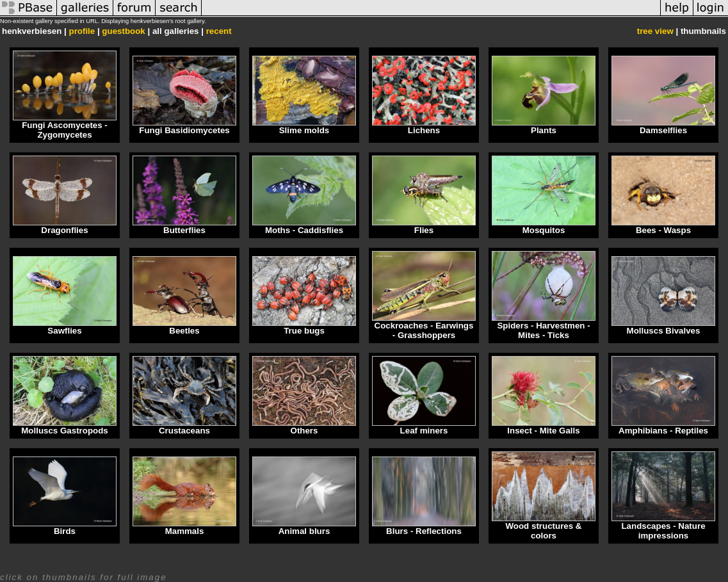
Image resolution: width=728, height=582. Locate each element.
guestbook (123, 31)
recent (219, 31)
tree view (655, 31)
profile (82, 31)
